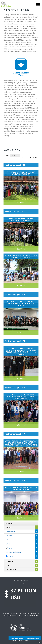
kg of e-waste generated (25, 638)
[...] (6, 532)
